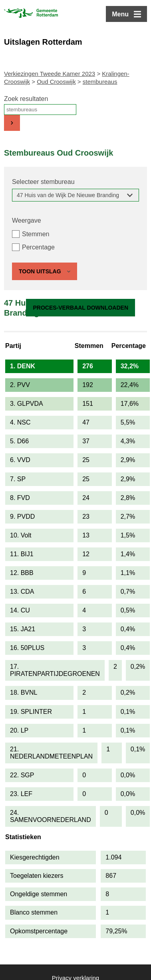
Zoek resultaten (26, 99)
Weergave (27, 220)
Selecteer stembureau (43, 182)
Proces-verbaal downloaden (80, 308)
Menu (120, 14)
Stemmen (36, 234)
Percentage (38, 247)
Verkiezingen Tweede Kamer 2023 (50, 74)
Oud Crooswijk (56, 82)
